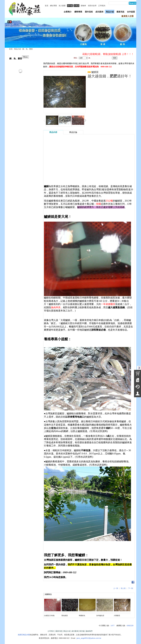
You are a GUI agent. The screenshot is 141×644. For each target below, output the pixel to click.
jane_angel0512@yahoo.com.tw (89, 638)
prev (7, 35)
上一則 (116, 588)
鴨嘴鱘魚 (82, 616)
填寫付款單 (92, 6)
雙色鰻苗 (65, 616)
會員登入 (125, 16)
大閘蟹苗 (117, 616)
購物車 (83, 6)
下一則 (131, 588)
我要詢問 (94, 81)
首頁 (11, 49)
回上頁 (123, 588)
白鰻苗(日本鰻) (49, 616)
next (134, 35)
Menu (25, 57)
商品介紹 (18, 49)
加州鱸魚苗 (100, 616)
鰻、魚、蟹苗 (28, 49)
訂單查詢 (102, 6)
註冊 (132, 16)
